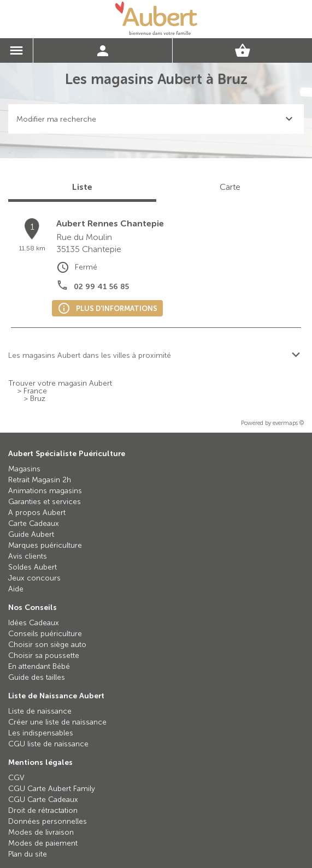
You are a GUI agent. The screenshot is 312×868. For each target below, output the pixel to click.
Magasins (24, 469)
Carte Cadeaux (34, 523)
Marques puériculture (45, 545)
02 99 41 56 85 (101, 287)
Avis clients (28, 556)
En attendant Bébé (39, 666)
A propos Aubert (37, 513)
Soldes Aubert (33, 567)
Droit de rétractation (43, 810)
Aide (16, 589)
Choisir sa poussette (44, 656)
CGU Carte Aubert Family (52, 789)
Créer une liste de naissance (57, 722)
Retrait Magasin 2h (40, 480)
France (35, 391)
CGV (16, 778)
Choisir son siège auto (47, 645)
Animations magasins (45, 491)
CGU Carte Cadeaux (43, 800)
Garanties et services (45, 502)
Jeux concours (34, 578)
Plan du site (28, 854)
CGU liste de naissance (48, 744)
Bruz (38, 399)
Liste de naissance (40, 711)
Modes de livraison (41, 832)
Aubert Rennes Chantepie (110, 223)
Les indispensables (41, 733)
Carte (230, 187)
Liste (82, 187)
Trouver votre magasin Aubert (60, 384)
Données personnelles (48, 821)
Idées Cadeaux (34, 623)
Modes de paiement (43, 843)
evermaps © (288, 423)
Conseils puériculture (45, 634)
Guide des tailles (37, 677)
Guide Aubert (31, 534)
